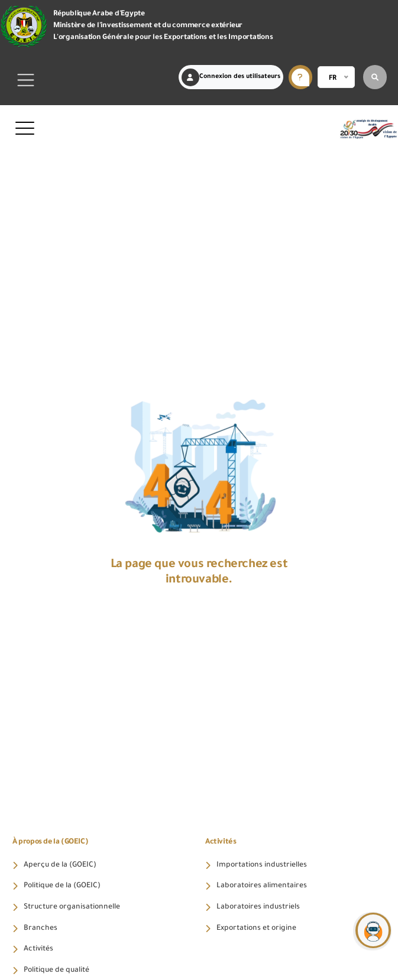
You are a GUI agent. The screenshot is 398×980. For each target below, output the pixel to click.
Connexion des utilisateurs (231, 77)
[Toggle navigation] (26, 80)
